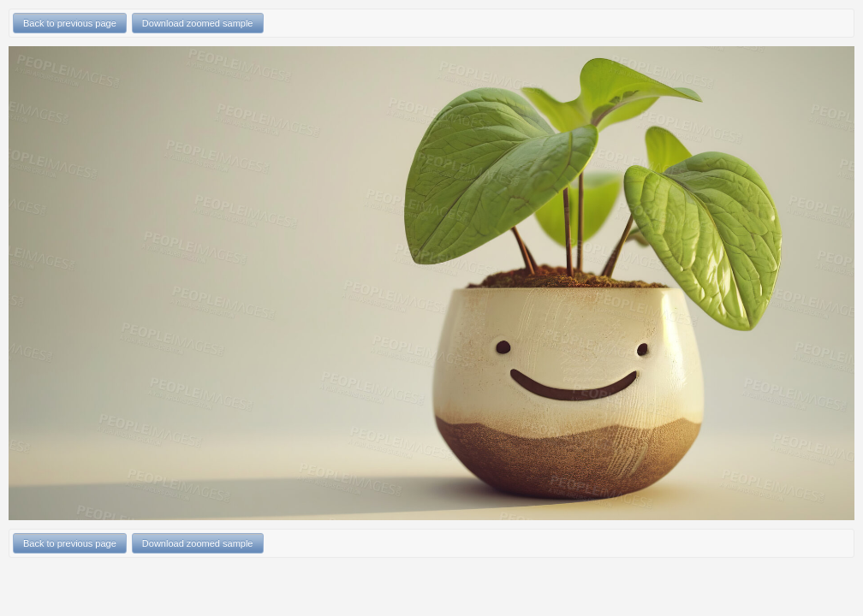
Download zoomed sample (198, 23)
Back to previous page (70, 23)
